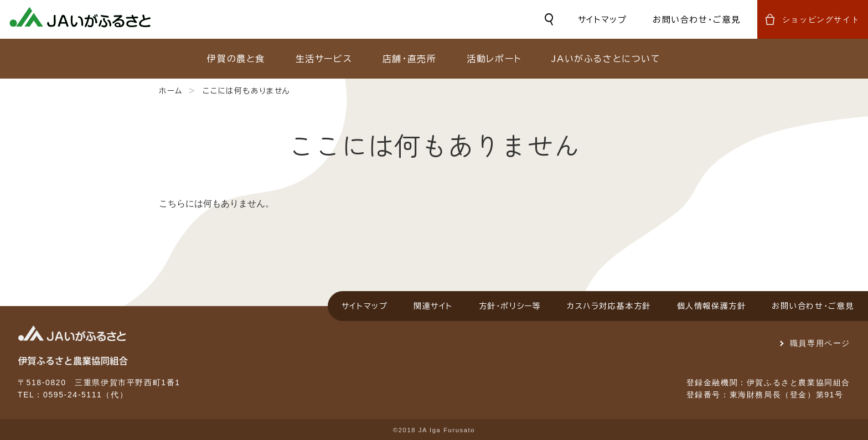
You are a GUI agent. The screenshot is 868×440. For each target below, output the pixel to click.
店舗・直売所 (410, 59)
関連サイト (433, 306)
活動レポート (494, 59)
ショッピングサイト (821, 19)
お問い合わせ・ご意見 (697, 20)
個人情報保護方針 (712, 306)
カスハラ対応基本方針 (609, 306)
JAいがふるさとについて (606, 59)
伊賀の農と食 (236, 59)
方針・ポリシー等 (510, 306)
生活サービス (324, 59)
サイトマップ (603, 20)
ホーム (171, 91)
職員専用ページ (820, 343)
